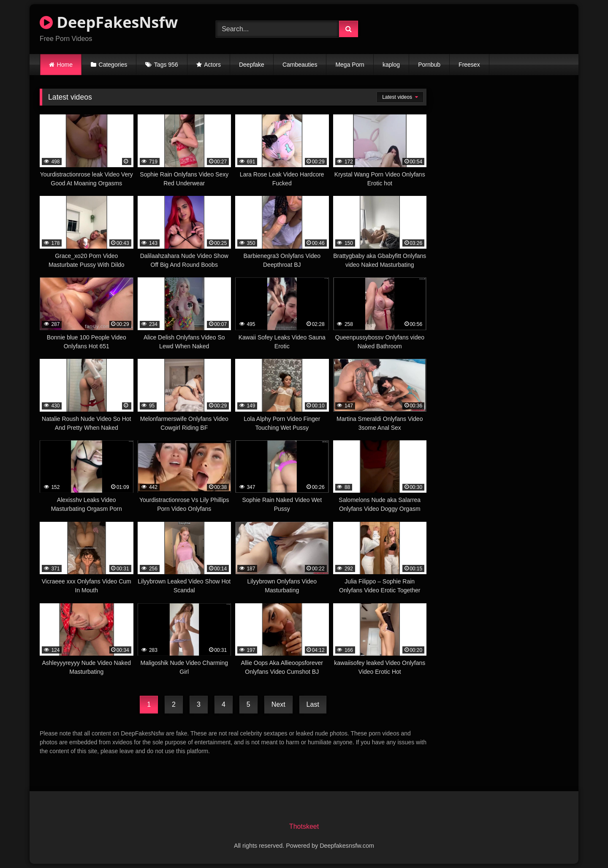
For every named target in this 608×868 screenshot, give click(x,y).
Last (313, 704)
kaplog (391, 65)
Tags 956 (166, 65)
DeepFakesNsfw (109, 22)
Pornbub (429, 65)
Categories (113, 65)
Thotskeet (304, 826)
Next (278, 704)
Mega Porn (350, 65)
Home (65, 65)
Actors (212, 65)
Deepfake (252, 65)
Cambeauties (300, 65)
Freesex (469, 65)
